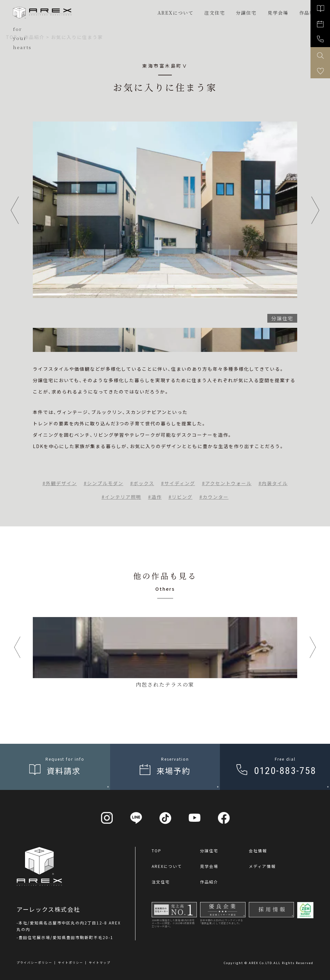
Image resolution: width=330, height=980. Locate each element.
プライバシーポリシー (34, 963)
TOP (157, 851)
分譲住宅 (246, 13)
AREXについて (176, 13)
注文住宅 (215, 13)
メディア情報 (262, 866)
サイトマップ (100, 963)
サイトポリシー (71, 963)
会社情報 (258, 851)
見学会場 (209, 866)
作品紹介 (209, 882)
